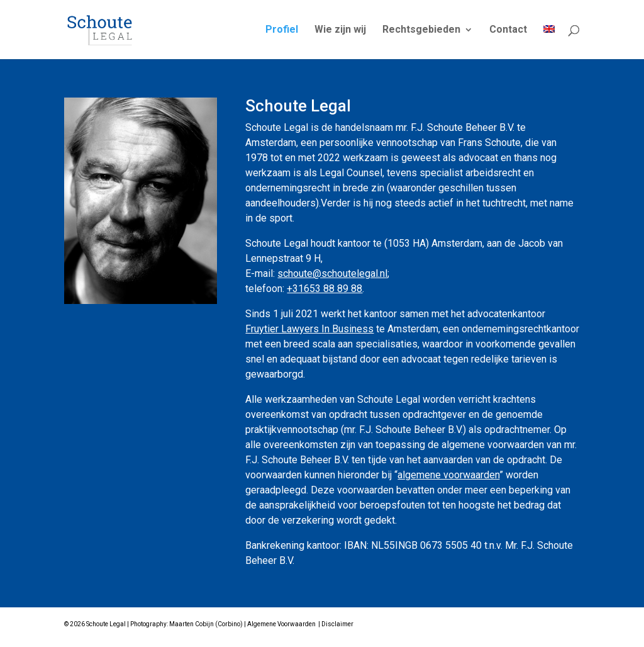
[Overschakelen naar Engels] (549, 42)
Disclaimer (337, 624)
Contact (508, 30)
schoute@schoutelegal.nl (332, 273)
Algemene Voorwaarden (281, 624)
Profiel (282, 30)
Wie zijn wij (340, 30)
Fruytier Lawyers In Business (309, 329)
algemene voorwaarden (448, 475)
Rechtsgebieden (421, 30)
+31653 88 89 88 (325, 289)
